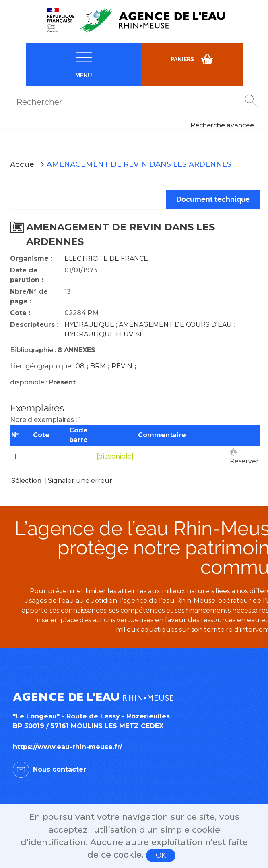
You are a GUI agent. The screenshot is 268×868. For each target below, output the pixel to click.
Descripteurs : (34, 325)
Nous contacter (60, 769)
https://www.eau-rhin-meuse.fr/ (67, 747)
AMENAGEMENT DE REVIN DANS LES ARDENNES (139, 164)
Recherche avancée (222, 125)
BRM (98, 366)
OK (161, 855)
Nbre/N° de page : (29, 296)
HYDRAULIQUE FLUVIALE (106, 334)
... (140, 366)
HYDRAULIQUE (89, 325)
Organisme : (31, 259)
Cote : (20, 313)
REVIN (122, 366)
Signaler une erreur (80, 481)
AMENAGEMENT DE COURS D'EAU (175, 325)
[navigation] (83, 64)
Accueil (24, 164)
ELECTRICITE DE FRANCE (106, 259)
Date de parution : (27, 275)
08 (80, 366)
